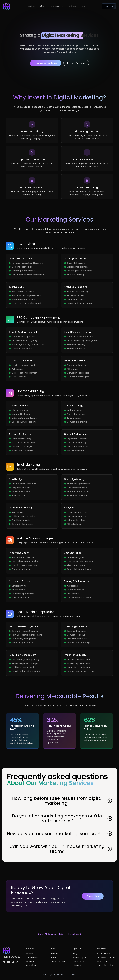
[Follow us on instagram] (13, 962)
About (43, 6)
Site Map (77, 965)
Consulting (31, 965)
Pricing (73, 6)
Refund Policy (103, 961)
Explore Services (76, 63)
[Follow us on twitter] (17, 962)
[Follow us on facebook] (4, 962)
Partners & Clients (59, 961)
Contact (109, 6)
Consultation (93, 896)
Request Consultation (46, 63)
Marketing (31, 961)
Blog (83, 6)
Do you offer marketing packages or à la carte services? (62, 818)
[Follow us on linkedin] (9, 962)
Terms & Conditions (106, 957)
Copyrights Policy (105, 965)
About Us (54, 953)
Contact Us (79, 961)
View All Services (47, 934)
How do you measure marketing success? (59, 834)
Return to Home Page (70, 934)
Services (31, 6)
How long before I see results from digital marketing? (62, 801)
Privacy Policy (103, 953)
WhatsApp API (58, 6)
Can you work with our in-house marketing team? (61, 849)
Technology (32, 957)
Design (30, 953)
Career (53, 957)
